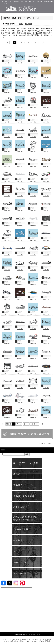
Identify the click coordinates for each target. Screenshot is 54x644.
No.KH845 (46, 107)
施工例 (27, 474)
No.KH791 (7, 313)
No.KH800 (7, 284)
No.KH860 (20, 62)
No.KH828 (7, 180)
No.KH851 (20, 92)
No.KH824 (7, 195)
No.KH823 (20, 195)
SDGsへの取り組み (11, 641)
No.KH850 (33, 92)
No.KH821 (46, 195)
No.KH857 (7, 77)
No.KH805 (46, 254)
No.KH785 (33, 328)
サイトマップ (41, 639)
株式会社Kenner (27, 9)
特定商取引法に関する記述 (28, 639)
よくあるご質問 (27, 529)
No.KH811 (20, 239)
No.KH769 (20, 387)
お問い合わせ (27, 573)
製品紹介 (27, 485)
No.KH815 (20, 225)
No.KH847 (20, 107)
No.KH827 (20, 180)
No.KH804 (7, 269)
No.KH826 (33, 180)
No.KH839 (20, 136)
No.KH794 (20, 298)
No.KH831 (20, 166)
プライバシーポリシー (11, 639)
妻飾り (21, 24)
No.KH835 (20, 151)
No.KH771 (46, 372)
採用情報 (47, 641)
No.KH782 (7, 343)
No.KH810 (33, 239)
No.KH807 (20, 254)
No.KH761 (20, 417)
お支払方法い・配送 (27, 518)
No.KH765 (20, 402)
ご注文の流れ (27, 507)
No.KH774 (7, 372)
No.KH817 (46, 210)
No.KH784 (46, 328)
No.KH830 (33, 166)
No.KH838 (33, 136)
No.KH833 (46, 151)
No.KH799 (20, 284)
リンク (36, 641)
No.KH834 (33, 151)
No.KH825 (46, 180)
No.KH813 (46, 225)
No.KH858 (46, 62)
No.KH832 (7, 166)
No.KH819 (20, 210)
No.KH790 (20, 313)
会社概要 (27, 540)
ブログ (27, 551)
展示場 (49, 639)
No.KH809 (46, 239)
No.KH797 (46, 284)
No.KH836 (7, 151)
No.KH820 (7, 210)
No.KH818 (33, 210)
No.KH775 (46, 358)
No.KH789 (33, 313)
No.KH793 (33, 298)
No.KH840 (7, 136)
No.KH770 (7, 387)
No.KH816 (7, 225)
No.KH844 (7, 121)
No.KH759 (46, 417)
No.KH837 (46, 136)
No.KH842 (33, 121)
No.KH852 (7, 92)
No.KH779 (46, 343)
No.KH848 (7, 107)
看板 (31, 24)
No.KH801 (46, 269)
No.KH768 (33, 387)
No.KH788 (46, 313)
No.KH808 (7, 254)
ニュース (29, 641)
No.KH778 (7, 358)
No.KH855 (33, 77)
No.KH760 (33, 417)
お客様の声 (22, 641)
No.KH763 (46, 402)
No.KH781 (20, 343)
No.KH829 (46, 166)
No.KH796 (7, 298)
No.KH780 (33, 343)
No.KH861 (7, 62)
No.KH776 (33, 358)
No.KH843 (20, 121)
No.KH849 (46, 92)
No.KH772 (33, 372)
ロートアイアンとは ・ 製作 (27, 463)
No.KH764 (33, 402)
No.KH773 (20, 372)
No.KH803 (20, 269)
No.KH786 (20, 328)
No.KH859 (33, 62)
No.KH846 (33, 107)
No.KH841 (46, 121)
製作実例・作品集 (27, 496)
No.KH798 (33, 284)
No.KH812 (7, 239)
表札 (26, 24)
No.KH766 (7, 402)
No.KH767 (46, 387)
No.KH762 (7, 417)
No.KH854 (46, 77)
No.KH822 (33, 195)
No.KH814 (33, 225)
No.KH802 (33, 269)
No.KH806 (33, 254)
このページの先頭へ (47, 444)
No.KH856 (20, 77)
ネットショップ (27, 562)
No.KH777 (20, 358)
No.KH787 (7, 328)
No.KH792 (46, 298)
